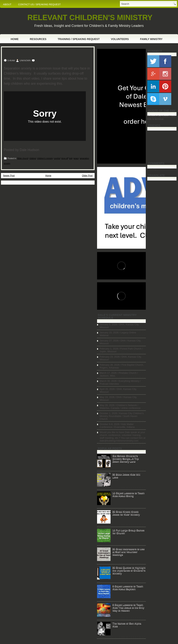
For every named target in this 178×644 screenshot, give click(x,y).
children (33, 158)
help (71, 158)
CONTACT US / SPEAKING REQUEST (39, 4)
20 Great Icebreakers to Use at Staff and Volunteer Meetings (128, 552)
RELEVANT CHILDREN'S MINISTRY (90, 17)
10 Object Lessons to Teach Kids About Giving (128, 494)
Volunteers (120, 39)
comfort (57, 158)
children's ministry (45, 158)
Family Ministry (151, 39)
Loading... (153, 169)
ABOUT (7, 4)
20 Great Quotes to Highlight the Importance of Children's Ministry (129, 570)
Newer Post (9, 176)
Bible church (23, 158)
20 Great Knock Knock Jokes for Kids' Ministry (126, 513)
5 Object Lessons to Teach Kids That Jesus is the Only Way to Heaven (128, 607)
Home (15, 39)
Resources (38, 39)
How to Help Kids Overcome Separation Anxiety (42, 53)
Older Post (87, 176)
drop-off (65, 158)
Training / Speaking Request (79, 39)
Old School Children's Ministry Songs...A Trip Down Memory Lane (126, 459)
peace (76, 158)
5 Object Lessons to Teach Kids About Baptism (128, 587)
